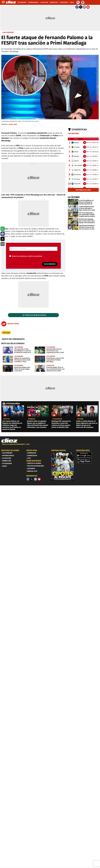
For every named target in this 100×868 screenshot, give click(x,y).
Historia (80, 419)
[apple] (88, 461)
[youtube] (39, 479)
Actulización (57, 419)
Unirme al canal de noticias (36, 315)
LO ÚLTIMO (74, 197)
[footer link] (50, 445)
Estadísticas (79, 129)
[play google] (88, 455)
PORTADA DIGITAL (59, 450)
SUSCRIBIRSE (50, 264)
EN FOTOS (7, 419)
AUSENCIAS (32, 419)
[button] (3, 229)
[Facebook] (28, 479)
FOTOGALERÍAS (13, 404)
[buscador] (78, 2)
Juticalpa (7, 333)
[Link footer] (9, 441)
